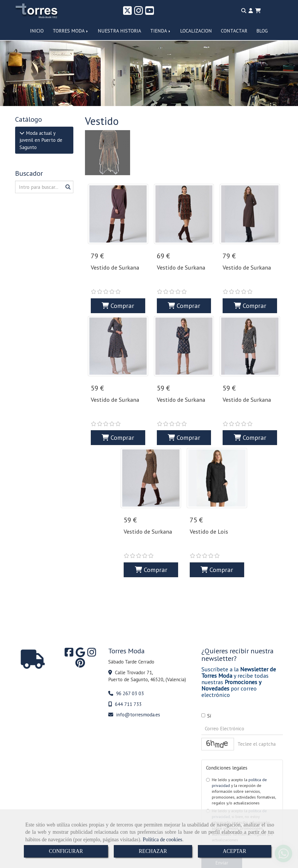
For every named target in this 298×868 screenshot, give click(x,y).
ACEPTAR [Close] (235, 851)
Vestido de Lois (209, 506)
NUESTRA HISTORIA (119, 31)
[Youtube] (150, 12)
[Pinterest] (80, 626)
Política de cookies (162, 840)
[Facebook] (69, 616)
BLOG (262, 31)
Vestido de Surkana (115, 268)
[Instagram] (139, 12)
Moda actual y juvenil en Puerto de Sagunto (41, 140)
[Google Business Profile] (80, 616)
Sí (206, 677)
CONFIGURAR (66, 851)
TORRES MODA (71, 31)
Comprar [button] (118, 293)
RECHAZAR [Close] (153, 851)
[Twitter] (127, 12)
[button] (251, 11)
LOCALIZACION (196, 31)
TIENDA (161, 31)
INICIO (37, 31)
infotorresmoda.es (138, 676)
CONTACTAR (234, 31)
